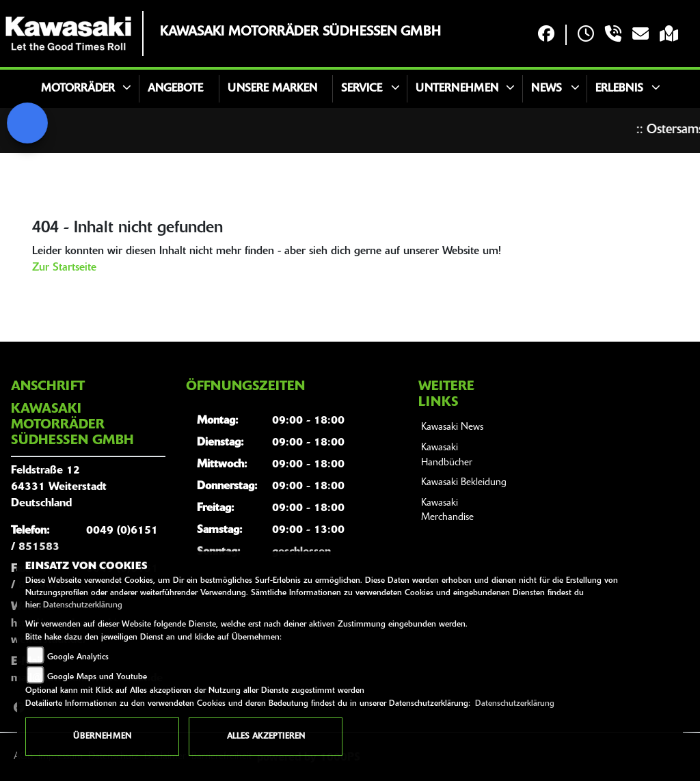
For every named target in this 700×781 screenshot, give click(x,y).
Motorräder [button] (78, 89)
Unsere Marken (272, 89)
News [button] (547, 89)
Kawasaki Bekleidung (464, 483)
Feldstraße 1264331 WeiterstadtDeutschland (59, 487)
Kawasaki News (452, 427)
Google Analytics (78, 657)
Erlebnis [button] (619, 89)
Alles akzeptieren (266, 737)
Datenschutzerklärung (83, 605)
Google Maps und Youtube (97, 677)
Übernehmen (102, 737)
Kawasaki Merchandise (447, 511)
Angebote (175, 89)
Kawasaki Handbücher (447, 455)
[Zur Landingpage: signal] (27, 123)
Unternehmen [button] (457, 89)
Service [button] (362, 89)
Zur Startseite (64, 268)
